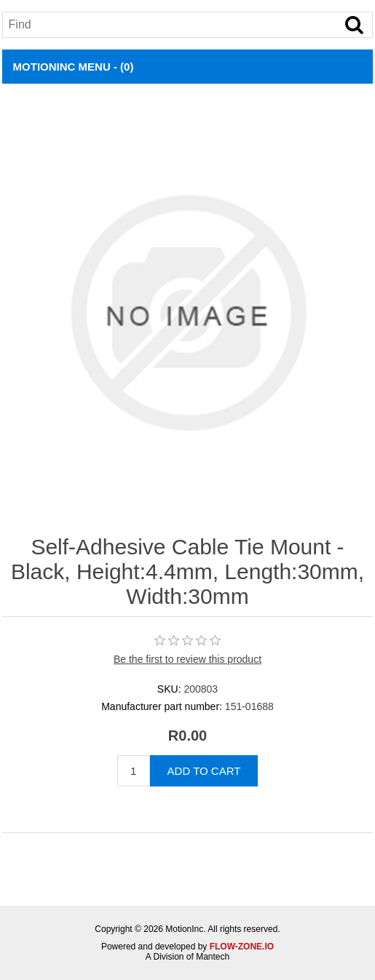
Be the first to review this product (187, 659)
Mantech (213, 957)
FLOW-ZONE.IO (242, 947)
